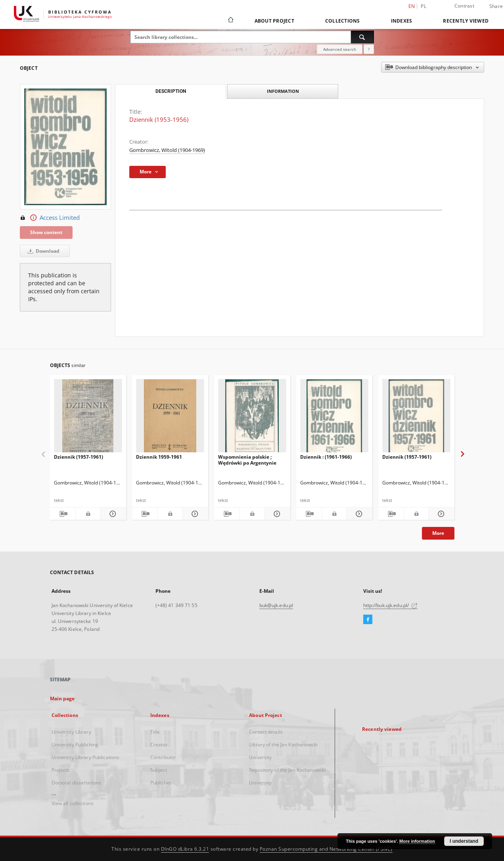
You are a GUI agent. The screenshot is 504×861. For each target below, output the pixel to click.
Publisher (161, 783)
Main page (62, 699)
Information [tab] (283, 91)
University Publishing (75, 745)
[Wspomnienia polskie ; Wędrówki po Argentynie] (252, 418)
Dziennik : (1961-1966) (326, 457)
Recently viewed (466, 21)
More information (417, 841)
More (438, 533)
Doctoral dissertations (77, 783)
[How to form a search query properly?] (369, 49)
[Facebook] (368, 620)
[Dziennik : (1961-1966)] (334, 418)
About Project (274, 21)
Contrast (464, 6)
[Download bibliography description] (63, 514)
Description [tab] (171, 91)
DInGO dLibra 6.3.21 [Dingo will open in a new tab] (185, 849)
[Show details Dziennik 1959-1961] (194, 514)
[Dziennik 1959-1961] (170, 418)
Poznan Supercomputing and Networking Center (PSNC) (326, 849)
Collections (343, 21)
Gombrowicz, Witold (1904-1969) (167, 150)
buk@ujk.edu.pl (276, 605)
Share (496, 6)
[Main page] (230, 21)
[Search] (362, 37)
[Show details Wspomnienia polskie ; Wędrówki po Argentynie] (276, 514)
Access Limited (50, 218)
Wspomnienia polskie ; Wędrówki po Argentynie (247, 460)
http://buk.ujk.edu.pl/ (391, 605)
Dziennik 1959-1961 (159, 457)
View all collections (73, 803)
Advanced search (340, 49)
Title (155, 732)
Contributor (163, 757)
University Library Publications (86, 757)
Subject (159, 770)
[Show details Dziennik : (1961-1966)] (358, 514)
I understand (464, 841)
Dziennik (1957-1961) (79, 457)
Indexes (402, 21)
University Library (71, 732)
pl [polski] (424, 6)
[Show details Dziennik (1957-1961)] (112, 514)
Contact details (266, 732)
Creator (159, 745)
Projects (61, 770)
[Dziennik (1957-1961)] (88, 418)
